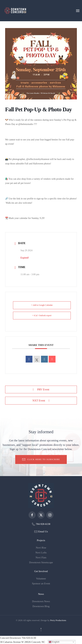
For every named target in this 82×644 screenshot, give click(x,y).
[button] (78, 11)
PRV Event (41, 389)
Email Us (43, 531)
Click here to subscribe (41, 459)
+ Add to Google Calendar (42, 305)
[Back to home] (15, 11)
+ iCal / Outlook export (42, 315)
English (54, 642)
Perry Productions (58, 620)
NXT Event (41, 401)
